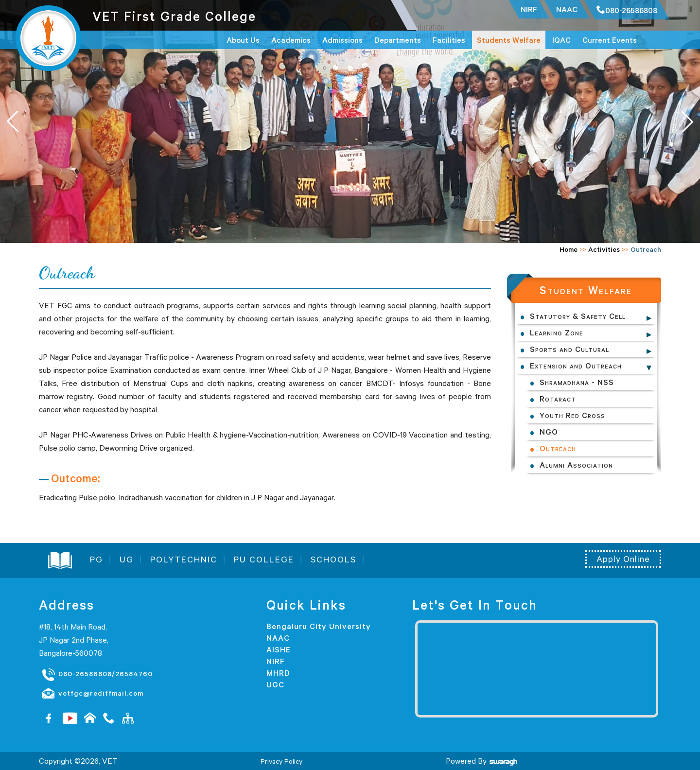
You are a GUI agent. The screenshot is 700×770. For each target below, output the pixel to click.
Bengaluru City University (319, 626)
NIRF (276, 661)
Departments (398, 40)
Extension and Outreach (576, 366)
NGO (549, 432)
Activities (604, 249)
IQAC (561, 40)
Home (569, 249)
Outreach (558, 448)
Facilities (449, 40)
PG (96, 560)
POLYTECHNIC (184, 560)
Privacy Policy (281, 761)
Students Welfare (509, 40)
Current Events (610, 40)
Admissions (342, 40)
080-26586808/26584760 (97, 674)
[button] (687, 122)
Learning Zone (557, 332)
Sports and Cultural (569, 349)
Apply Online (623, 559)
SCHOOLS (333, 560)
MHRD (278, 673)
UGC (275, 684)
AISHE (279, 649)
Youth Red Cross (572, 415)
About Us (243, 40)
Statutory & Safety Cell (578, 316)
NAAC (278, 638)
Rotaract (558, 399)
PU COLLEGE (264, 560)
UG (127, 560)
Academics (291, 40)
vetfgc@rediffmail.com (92, 694)
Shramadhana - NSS (577, 382)
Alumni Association (576, 465)
